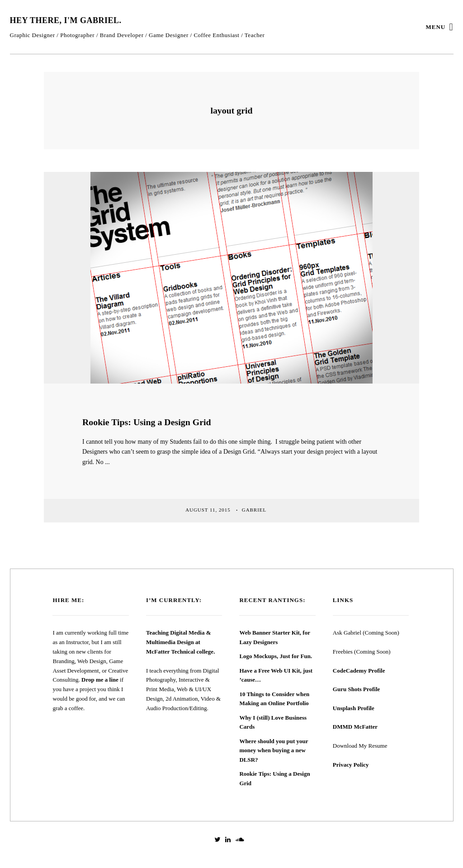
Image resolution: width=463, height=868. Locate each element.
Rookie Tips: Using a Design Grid (147, 422)
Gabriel (255, 510)
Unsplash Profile (354, 708)
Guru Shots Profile (357, 689)
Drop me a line (100, 680)
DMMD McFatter (355, 727)
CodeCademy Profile (359, 671)
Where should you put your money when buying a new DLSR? (274, 751)
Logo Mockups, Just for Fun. (276, 656)
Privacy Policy (351, 765)
